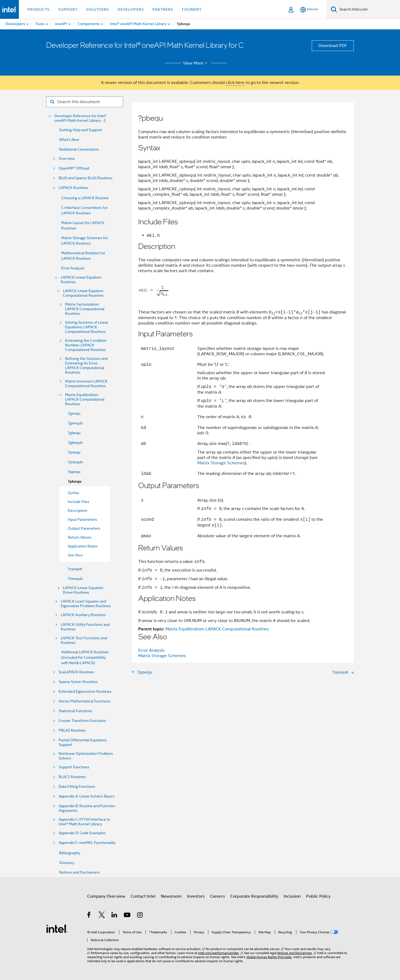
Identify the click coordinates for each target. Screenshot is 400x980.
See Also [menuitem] (75, 555)
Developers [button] (131, 9)
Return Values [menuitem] (80, 537)
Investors (196, 896)
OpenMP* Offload (74, 168)
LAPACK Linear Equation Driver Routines (83, 590)
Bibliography (70, 853)
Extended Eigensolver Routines (85, 692)
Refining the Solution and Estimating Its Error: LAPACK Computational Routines (86, 366)
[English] (309, 10)
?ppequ (74, 472)
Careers (217, 896)
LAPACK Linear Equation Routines (81, 280)
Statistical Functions (75, 711)
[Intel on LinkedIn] (115, 916)
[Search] (334, 9)
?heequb (75, 579)
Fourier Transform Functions (82, 721)
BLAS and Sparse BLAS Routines (86, 178)
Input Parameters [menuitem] (82, 519)
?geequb (75, 423)
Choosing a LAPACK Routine (85, 198)
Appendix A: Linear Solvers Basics (87, 796)
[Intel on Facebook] (89, 916)
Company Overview (106, 896)
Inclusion (292, 896)
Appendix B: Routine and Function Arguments (87, 808)
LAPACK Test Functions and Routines (84, 640)
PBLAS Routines (72, 730)
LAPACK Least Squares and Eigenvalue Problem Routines (86, 604)
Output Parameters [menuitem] (84, 528)
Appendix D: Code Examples (82, 833)
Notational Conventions (79, 149)
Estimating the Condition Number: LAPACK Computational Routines (86, 345)
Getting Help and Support (81, 130)
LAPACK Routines (73, 188)
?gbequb (75, 442)
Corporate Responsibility (254, 896)
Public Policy (318, 896)
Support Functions (74, 767)
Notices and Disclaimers (79, 872)
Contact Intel (143, 896)
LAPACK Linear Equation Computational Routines (83, 293)
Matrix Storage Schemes (221, 463)
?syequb (75, 569)
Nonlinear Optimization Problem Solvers (86, 756)
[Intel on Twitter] (102, 916)
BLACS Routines (72, 777)
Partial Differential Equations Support (83, 742)
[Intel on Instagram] (140, 916)
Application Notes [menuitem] (83, 546)
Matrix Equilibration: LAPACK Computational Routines (85, 399)
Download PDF (333, 46)
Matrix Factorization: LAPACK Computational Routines (85, 309)
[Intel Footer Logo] (57, 928)
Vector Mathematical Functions (85, 701)
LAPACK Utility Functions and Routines (85, 627)
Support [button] (68, 9)
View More (196, 63)
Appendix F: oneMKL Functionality (87, 843)
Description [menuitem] (77, 511)
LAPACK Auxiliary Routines (83, 615)
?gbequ (74, 433)
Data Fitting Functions (77, 787)
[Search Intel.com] (369, 9)
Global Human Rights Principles (269, 957)
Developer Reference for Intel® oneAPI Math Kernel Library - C (80, 118)
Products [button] (39, 9)
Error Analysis (73, 268)
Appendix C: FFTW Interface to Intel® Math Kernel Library (84, 822)
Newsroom (171, 896)
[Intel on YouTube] (128, 916)
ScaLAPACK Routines (76, 672)
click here (235, 83)
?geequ (74, 413)
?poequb (75, 462)
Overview (67, 159)
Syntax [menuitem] (73, 493)
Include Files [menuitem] (79, 502)
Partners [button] (163, 9)
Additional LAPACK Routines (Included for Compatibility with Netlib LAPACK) (85, 657)
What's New (69, 140)
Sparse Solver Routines (78, 682)
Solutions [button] (98, 9)
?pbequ (74, 481)
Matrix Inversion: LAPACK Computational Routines (86, 384)
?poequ (74, 452)
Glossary (67, 863)
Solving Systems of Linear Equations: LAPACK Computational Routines (87, 327)
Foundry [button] (192, 9)
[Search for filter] (85, 102)
